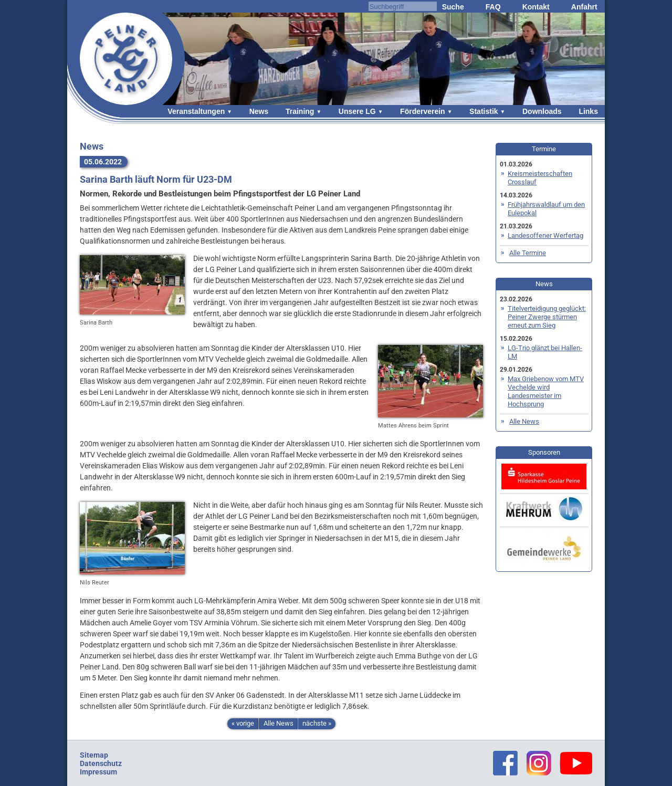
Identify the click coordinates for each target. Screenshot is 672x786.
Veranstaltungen (196, 111)
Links (588, 111)
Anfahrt (584, 7)
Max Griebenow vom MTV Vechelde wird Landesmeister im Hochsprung (546, 391)
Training (300, 111)
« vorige (243, 723)
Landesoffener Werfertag (545, 235)
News (259, 111)
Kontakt (536, 7)
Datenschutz (101, 763)
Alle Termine (528, 253)
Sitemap (94, 755)
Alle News (279, 723)
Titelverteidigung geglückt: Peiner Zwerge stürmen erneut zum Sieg (547, 317)
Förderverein (423, 111)
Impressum (98, 772)
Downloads (542, 111)
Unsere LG (357, 111)
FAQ (493, 7)
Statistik (484, 111)
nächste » (317, 723)
